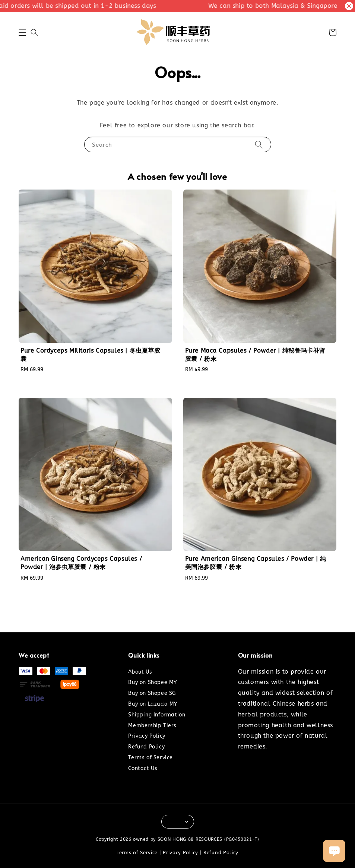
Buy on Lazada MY (153, 704)
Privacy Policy (147, 736)
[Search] (259, 144)
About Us (140, 672)
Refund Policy (146, 747)
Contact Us (143, 768)
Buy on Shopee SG (152, 693)
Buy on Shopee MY (153, 682)
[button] (22, 32)
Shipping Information (157, 715)
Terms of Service (150, 758)
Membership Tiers (152, 726)
